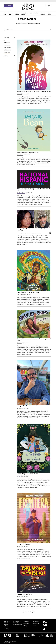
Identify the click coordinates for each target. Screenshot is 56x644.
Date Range (6, 38)
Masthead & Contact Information (6, 626)
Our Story (5, 14)
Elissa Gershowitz (21, 295)
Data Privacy (36, 621)
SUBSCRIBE (8, 6)
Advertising (6, 629)
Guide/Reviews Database (24, 14)
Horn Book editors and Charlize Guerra (25, 233)
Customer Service (18, 625)
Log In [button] (47, 6)
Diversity (25, 626)
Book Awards (49, 14)
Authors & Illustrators (42, 14)
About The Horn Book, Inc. (7, 622)
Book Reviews (17, 14)
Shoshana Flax (20, 155)
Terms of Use (36, 623)
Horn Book (19, 94)
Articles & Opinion (10, 14)
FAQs (34, 626)
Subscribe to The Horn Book (17, 622)
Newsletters (36, 13)
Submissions (26, 621)
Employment (26, 623)
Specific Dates (7, 53)
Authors (6, 56)
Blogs (31, 13)
